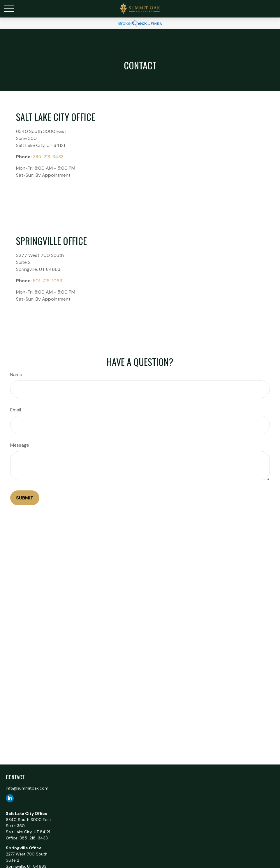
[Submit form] (25, 498)
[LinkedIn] (10, 798)
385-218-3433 (48, 157)
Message (20, 445)
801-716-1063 (47, 281)
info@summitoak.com (27, 788)
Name (16, 375)
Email (16, 410)
